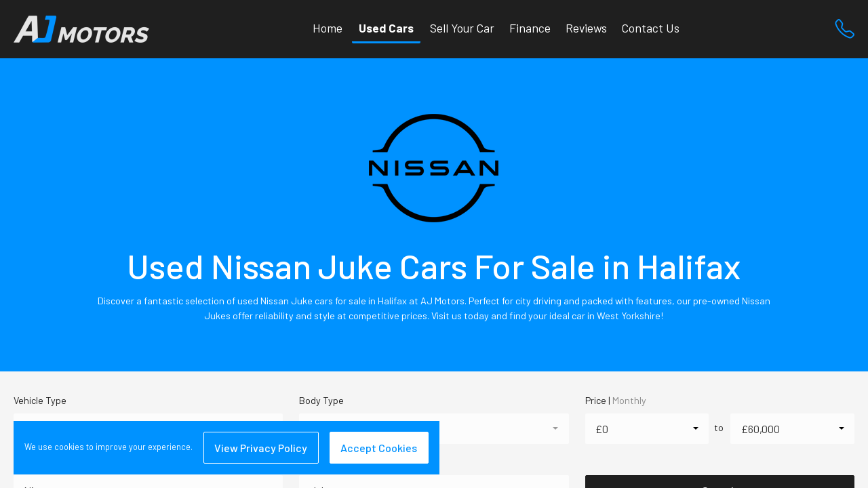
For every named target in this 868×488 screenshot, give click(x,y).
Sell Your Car (462, 28)
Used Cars (386, 28)
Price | (616, 400)
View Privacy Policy (261, 448)
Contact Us (651, 28)
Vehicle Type (40, 400)
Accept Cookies (379, 448)
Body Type (321, 400)
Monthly (629, 400)
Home (328, 28)
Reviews (586, 28)
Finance (530, 28)
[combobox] (647, 429)
